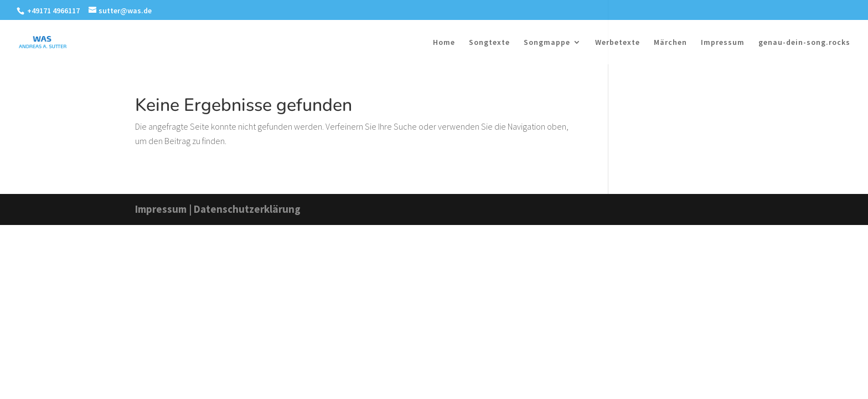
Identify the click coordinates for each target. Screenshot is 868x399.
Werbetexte (618, 43)
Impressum (723, 43)
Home (444, 43)
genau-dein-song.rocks (804, 43)
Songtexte (489, 43)
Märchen (670, 43)
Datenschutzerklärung (247, 209)
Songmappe (547, 43)
